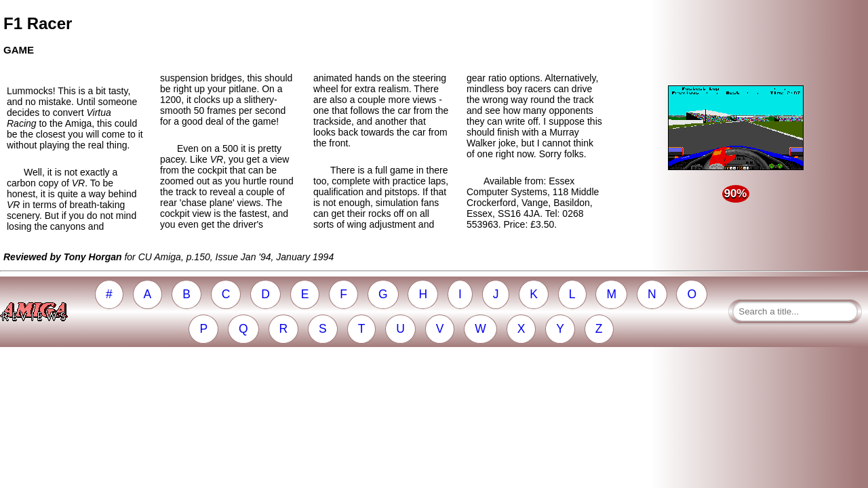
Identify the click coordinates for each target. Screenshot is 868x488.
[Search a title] (795, 311)
